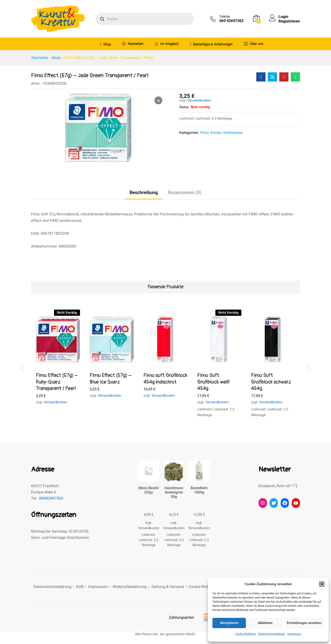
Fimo (204, 133)
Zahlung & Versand (168, 587)
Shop (105, 44)
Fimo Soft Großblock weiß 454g (213, 382)
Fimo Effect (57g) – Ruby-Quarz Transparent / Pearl (57, 382)
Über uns (254, 44)
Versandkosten (199, 100)
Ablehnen (265, 623)
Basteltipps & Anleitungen (211, 44)
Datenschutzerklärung (272, 634)
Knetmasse (233, 133)
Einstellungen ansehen (304, 623)
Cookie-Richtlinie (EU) (207, 587)
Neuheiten (133, 44)
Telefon (225, 17)
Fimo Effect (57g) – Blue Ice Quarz (110, 379)
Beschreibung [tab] (144, 192)
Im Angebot (167, 44)
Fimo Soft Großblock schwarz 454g (271, 382)
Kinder (216, 133)
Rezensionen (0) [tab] (185, 192)
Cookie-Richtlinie (246, 634)
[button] (322, 584)
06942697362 (51, 498)
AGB (80, 587)
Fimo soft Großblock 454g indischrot (165, 379)
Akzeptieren (229, 623)
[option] (58, 361)
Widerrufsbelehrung (130, 587)
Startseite (39, 58)
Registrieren (289, 21)
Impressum (294, 634)
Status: (184, 107)
